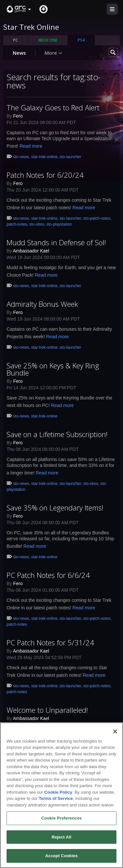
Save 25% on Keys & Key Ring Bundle (53, 369)
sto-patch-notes (97, 218)
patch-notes (17, 224)
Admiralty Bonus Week (42, 304)
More (54, 53)
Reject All (61, 839)
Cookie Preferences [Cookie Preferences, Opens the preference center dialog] (62, 820)
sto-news (21, 157)
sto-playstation (59, 224)
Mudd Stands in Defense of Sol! (56, 242)
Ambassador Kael (31, 251)
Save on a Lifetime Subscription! (57, 434)
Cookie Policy (58, 794)
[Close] (115, 733)
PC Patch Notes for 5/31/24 (50, 642)
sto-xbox (37, 224)
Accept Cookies (61, 858)
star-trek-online (44, 157)
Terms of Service (56, 800)
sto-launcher (71, 157)
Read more (31, 146)
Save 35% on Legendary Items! (55, 508)
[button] (19, 9)
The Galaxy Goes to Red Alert (53, 107)
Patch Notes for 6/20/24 (45, 175)
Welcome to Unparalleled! (47, 710)
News (19, 53)
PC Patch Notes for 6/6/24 (48, 575)
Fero (18, 116)
